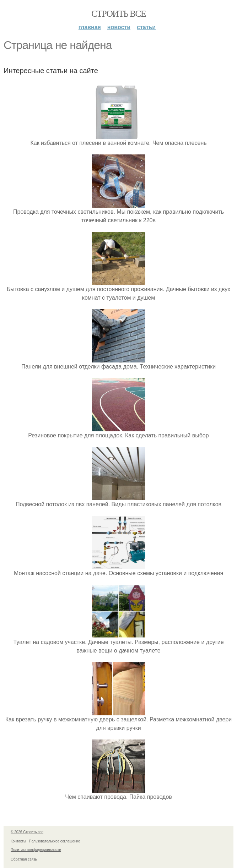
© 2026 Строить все (27, 832)
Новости (119, 27)
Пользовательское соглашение (55, 841)
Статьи (146, 27)
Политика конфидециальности (36, 850)
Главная (90, 27)
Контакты (18, 841)
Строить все (118, 14)
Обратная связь (24, 859)
